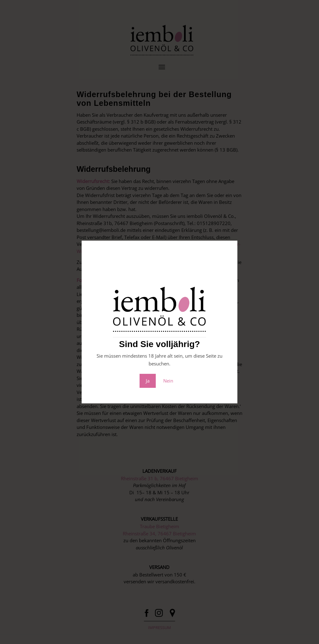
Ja (148, 381)
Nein (168, 381)
